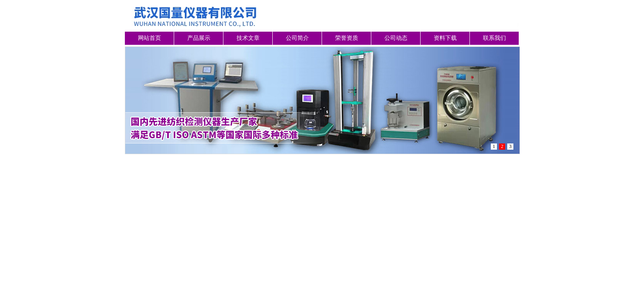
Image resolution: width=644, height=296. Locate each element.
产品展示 (199, 38)
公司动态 (396, 38)
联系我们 (494, 38)
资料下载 (445, 38)
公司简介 (297, 38)
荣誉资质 (347, 38)
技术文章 (248, 38)
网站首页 (149, 38)
